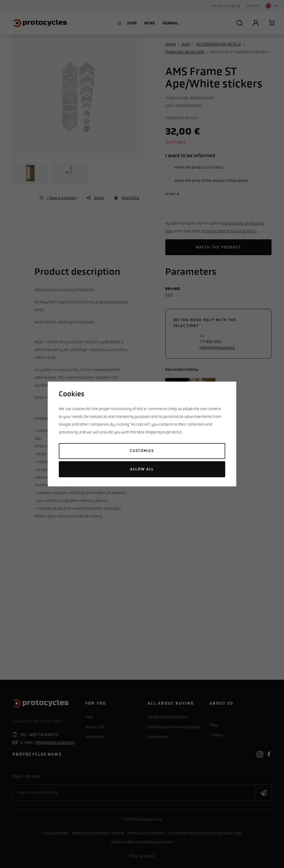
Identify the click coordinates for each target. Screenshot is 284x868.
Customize (142, 451)
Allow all (142, 469)
